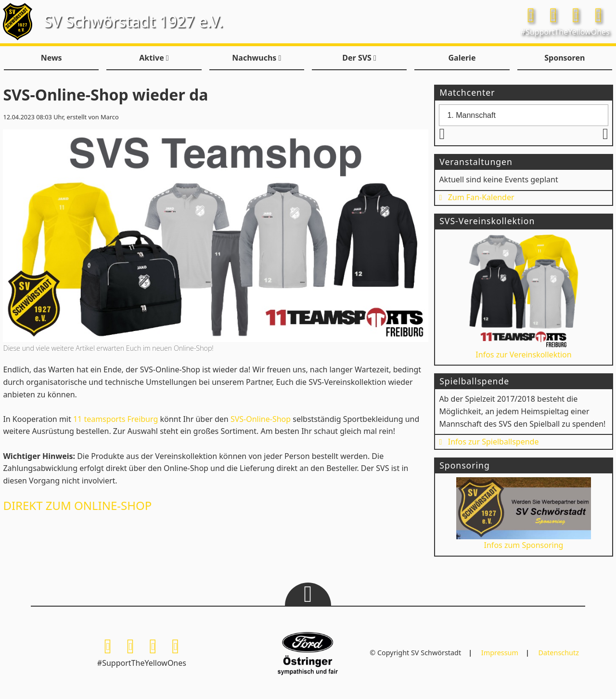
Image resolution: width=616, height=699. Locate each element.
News (51, 58)
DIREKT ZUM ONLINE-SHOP (77, 505)
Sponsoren (565, 58)
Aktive (154, 58)
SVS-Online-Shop (261, 419)
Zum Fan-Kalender (476, 197)
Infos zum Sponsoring (524, 514)
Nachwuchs (257, 58)
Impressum (500, 653)
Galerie (462, 58)
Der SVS (359, 58)
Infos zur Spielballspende (489, 442)
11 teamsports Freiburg (115, 419)
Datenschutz (559, 653)
